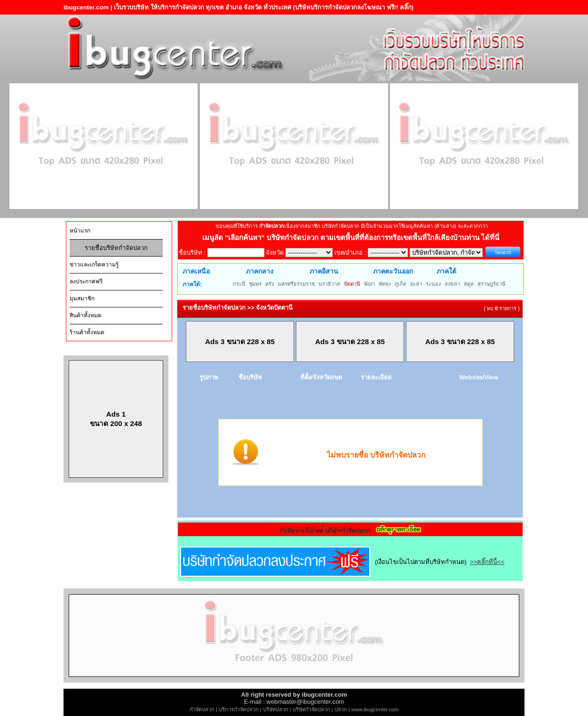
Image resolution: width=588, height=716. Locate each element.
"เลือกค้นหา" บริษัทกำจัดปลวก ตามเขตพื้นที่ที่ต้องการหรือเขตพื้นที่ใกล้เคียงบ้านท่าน (353, 237)
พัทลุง (385, 284)
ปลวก (341, 709)
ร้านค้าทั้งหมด (87, 332)
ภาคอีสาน (324, 271)
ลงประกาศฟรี (86, 282)
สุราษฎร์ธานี (492, 284)
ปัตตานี (352, 284)
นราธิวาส (329, 284)
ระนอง (433, 284)
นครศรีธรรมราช (296, 284)
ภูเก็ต (401, 284)
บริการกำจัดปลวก (239, 709)
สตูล (469, 284)
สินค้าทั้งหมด (86, 315)
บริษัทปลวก (276, 709)
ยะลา (416, 284)
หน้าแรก (80, 231)
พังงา (369, 284)
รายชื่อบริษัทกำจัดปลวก (116, 248)
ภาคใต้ (446, 271)
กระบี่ (239, 284)
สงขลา (452, 284)
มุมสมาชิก (82, 298)
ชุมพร (255, 284)
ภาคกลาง (260, 271)
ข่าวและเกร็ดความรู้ (94, 265)
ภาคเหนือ (196, 271)
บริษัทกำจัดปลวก (311, 709)
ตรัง (270, 284)
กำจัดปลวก (202, 709)
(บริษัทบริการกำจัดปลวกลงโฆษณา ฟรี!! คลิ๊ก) (354, 7)
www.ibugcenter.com (375, 709)
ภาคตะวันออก (393, 271)
